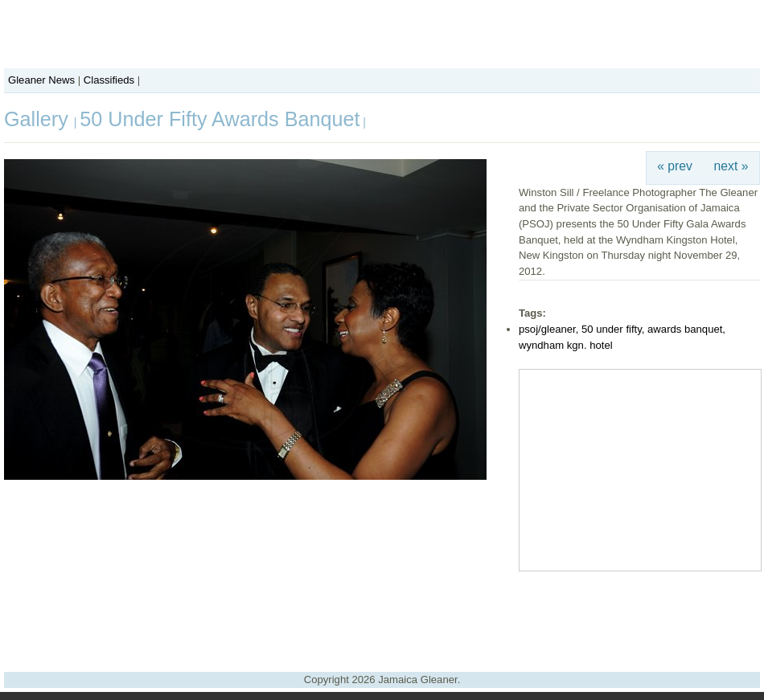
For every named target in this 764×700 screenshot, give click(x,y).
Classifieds (109, 80)
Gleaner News (41, 80)
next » (731, 166)
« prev (675, 166)
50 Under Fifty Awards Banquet (220, 119)
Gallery (39, 119)
